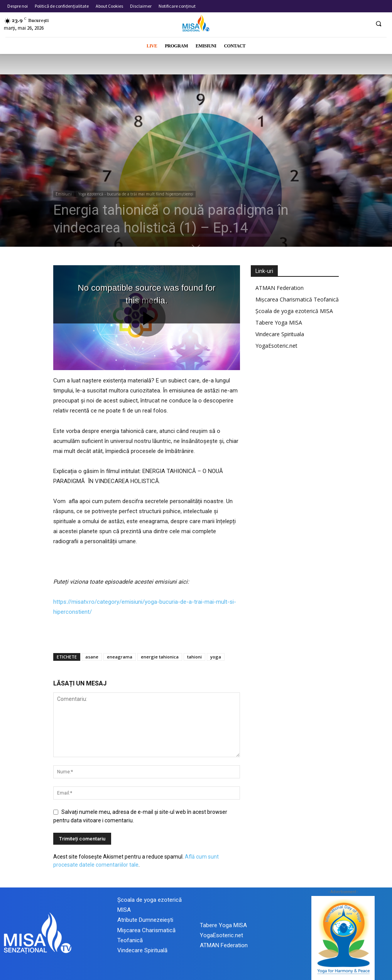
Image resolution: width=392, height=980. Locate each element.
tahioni (194, 657)
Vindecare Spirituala (280, 334)
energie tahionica (160, 657)
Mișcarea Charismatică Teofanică (297, 299)
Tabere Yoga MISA (279, 322)
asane (92, 657)
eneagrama (120, 657)
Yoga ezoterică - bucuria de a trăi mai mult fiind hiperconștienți (136, 194)
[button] (378, 24)
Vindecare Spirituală (142, 950)
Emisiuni (64, 194)
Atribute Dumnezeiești (145, 920)
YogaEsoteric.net (276, 346)
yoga (216, 657)
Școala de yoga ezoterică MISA (294, 311)
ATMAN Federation (280, 288)
